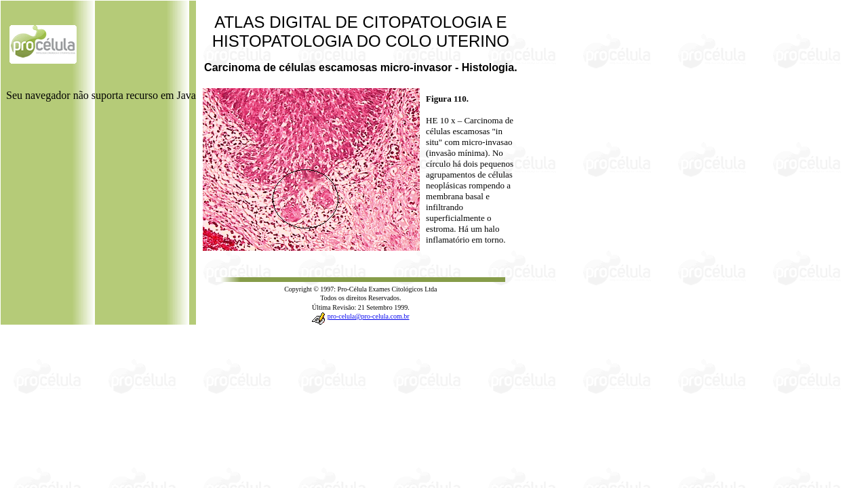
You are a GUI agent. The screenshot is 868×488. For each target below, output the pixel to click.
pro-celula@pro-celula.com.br (369, 316)
